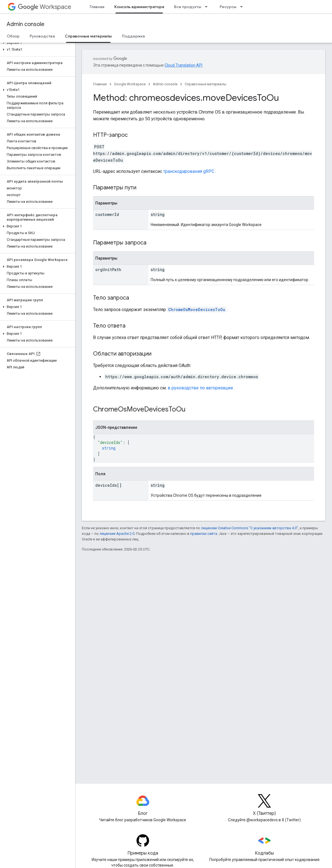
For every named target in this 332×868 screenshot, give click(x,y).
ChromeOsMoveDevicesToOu (197, 310)
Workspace (45, 7)
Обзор (13, 36)
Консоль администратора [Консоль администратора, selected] (139, 7)
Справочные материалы (206, 84)
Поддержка (133, 36)
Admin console (26, 24)
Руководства (42, 36)
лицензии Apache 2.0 (117, 534)
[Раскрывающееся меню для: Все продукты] (208, 7)
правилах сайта (204, 534)
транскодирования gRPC (189, 171)
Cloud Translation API (183, 65)
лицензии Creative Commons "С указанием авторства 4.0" (249, 528)
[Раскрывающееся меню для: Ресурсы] (243, 7)
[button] (36, 43)
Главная (97, 7)
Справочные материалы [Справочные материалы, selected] (88, 36)
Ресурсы (228, 7)
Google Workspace (130, 84)
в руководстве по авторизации (200, 388)
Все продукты (188, 7)
